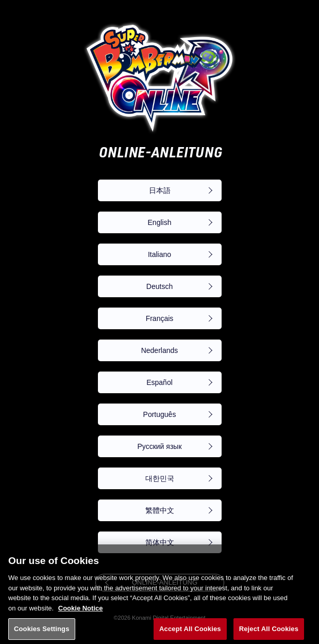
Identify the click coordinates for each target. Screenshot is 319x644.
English (160, 222)
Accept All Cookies (190, 631)
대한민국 (160, 478)
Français (160, 318)
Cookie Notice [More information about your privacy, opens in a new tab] (81, 610)
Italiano (160, 254)
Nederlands (160, 350)
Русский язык (159, 446)
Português (160, 414)
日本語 (160, 190)
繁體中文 (160, 510)
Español (160, 382)
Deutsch (160, 286)
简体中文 (160, 542)
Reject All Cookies (269, 631)
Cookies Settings (42, 631)
